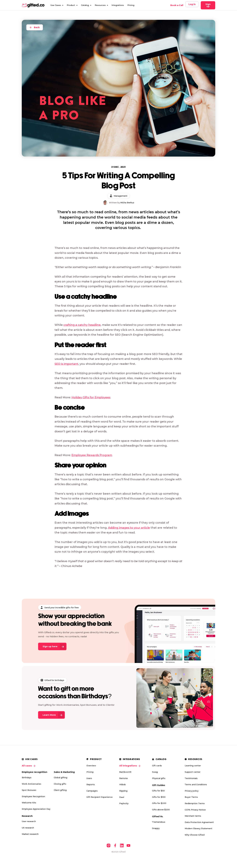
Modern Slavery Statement (198, 828)
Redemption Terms (195, 803)
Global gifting (61, 777)
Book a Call (177, 5)
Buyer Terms (191, 797)
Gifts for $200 (159, 803)
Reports (91, 784)
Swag (155, 772)
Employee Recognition (33, 796)
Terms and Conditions (196, 784)
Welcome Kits (29, 803)
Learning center (193, 766)
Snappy (156, 828)
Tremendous (159, 822)
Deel (122, 797)
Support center (193, 772)
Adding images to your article (129, 528)
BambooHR (125, 772)
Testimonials (191, 778)
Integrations (118, 5)
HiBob (123, 784)
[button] (57, 5)
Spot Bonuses (29, 790)
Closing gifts (60, 784)
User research (29, 821)
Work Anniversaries (32, 784)
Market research (30, 834)
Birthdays (27, 777)
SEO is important (66, 364)
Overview (91, 766)
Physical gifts (159, 778)
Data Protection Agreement (199, 822)
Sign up (208, 5)
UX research (28, 828)
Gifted (122, 852)
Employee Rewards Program (92, 455)
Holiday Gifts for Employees (91, 397)
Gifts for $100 (159, 797)
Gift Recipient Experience (100, 797)
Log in (192, 4)
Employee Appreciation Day (36, 809)
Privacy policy (192, 791)
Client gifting (60, 790)
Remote (123, 778)
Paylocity (124, 803)
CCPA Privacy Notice (195, 810)
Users (89, 778)
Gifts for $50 (158, 791)
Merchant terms (193, 816)
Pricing (131, 5)
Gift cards (157, 766)
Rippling (123, 791)
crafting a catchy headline (82, 325)
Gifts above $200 (161, 810)
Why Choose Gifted (195, 835)
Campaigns (92, 791)
